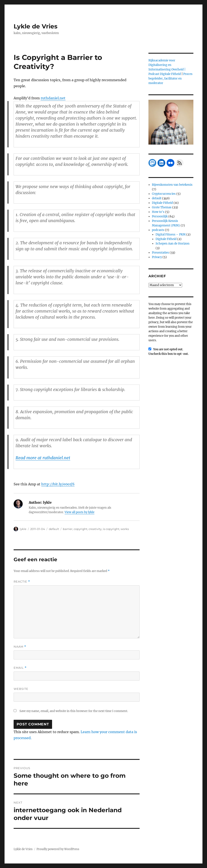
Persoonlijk (160, 216)
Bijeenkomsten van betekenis (172, 185)
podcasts (158, 230)
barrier (68, 529)
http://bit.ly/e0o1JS (58, 484)
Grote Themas (162, 207)
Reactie (22, 582)
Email (20, 668)
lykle (23, 529)
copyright (80, 529)
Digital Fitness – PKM (171, 235)
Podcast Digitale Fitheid (165, 74)
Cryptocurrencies (164, 194)
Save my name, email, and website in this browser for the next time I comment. (74, 711)
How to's (158, 212)
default (54, 529)
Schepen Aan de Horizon (173, 244)
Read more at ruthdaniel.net (43, 458)
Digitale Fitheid (162, 203)
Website (21, 689)
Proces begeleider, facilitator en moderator (170, 79)
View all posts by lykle (80, 512)
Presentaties (160, 253)
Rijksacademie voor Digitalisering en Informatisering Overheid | (167, 65)
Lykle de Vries (36, 26)
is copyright (111, 529)
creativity (95, 529)
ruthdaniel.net (53, 98)
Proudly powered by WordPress (58, 849)
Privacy (157, 257)
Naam (20, 647)
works (125, 529)
